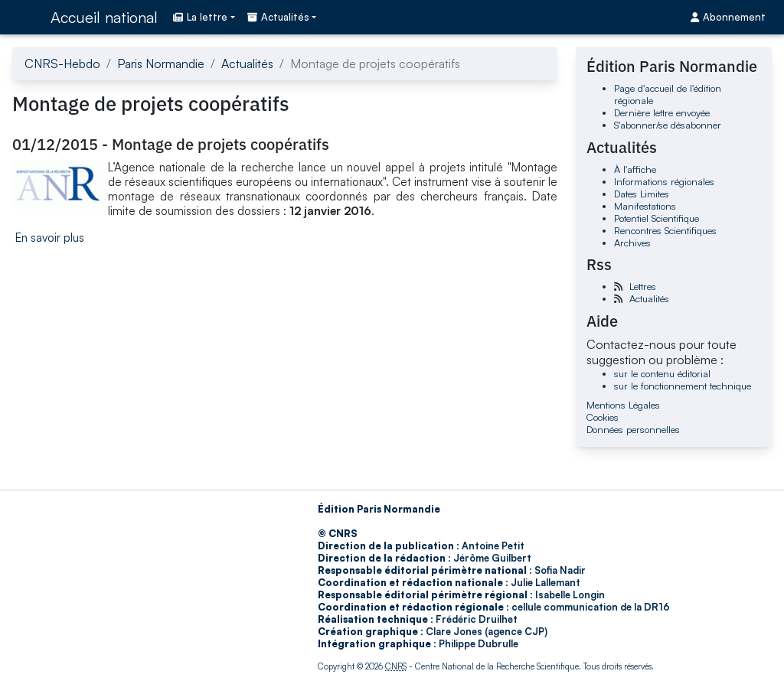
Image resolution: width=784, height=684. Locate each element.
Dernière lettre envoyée (662, 112)
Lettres (643, 286)
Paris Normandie (161, 64)
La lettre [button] (200, 17)
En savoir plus (50, 238)
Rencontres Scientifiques (665, 230)
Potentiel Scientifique (657, 218)
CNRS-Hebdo (62, 64)
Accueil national (104, 17)
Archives (632, 243)
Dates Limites (642, 194)
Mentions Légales (623, 405)
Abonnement (728, 17)
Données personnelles (633, 429)
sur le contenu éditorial (662, 373)
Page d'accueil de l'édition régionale (668, 94)
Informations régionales (664, 181)
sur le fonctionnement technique (683, 386)
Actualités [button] (278, 17)
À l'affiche (635, 169)
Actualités (247, 64)
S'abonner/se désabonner (668, 125)
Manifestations (645, 206)
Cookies (603, 417)
